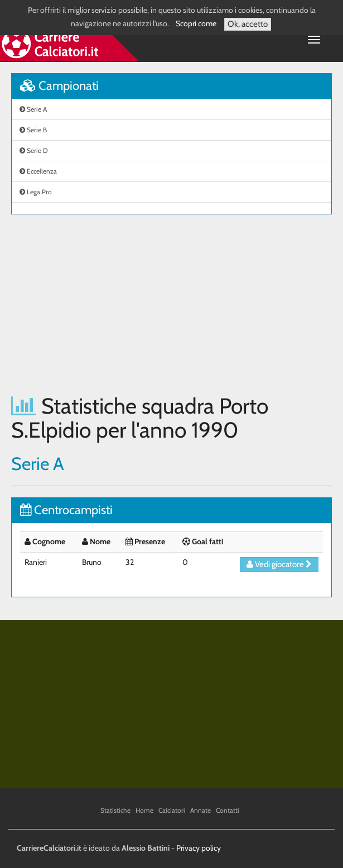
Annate (201, 810)
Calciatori (172, 810)
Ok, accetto (248, 24)
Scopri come (196, 23)
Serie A (33, 109)
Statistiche (115, 810)
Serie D (34, 150)
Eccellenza (38, 171)
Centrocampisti (66, 510)
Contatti (228, 810)
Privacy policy (199, 848)
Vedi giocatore (279, 564)
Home (144, 810)
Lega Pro (36, 192)
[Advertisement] (171, 304)
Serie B (33, 130)
